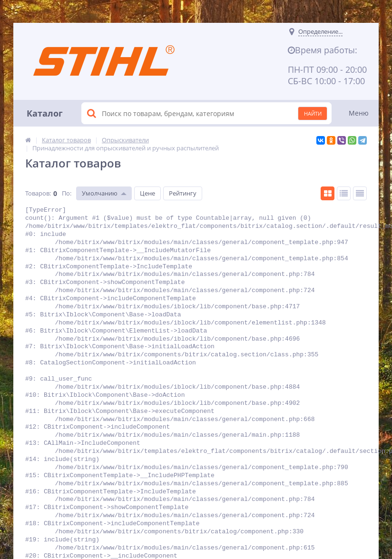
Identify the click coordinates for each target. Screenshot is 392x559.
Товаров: (38, 193)
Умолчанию (100, 193)
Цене (147, 193)
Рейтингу (183, 193)
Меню (359, 113)
